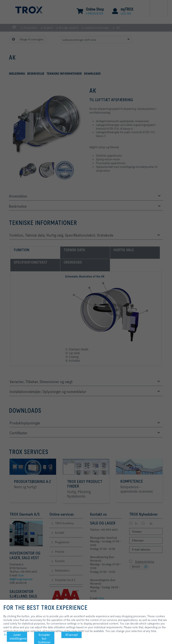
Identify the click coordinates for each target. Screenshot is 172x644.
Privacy (8, 635)
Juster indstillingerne (18, 637)
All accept (71, 635)
